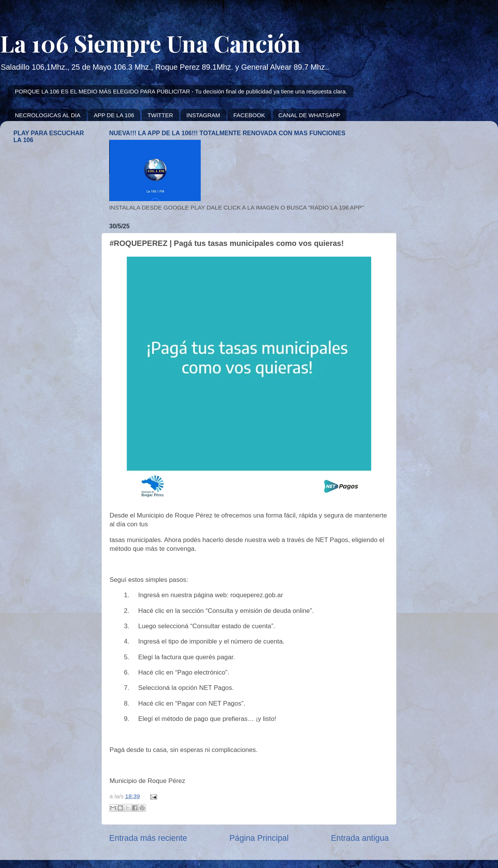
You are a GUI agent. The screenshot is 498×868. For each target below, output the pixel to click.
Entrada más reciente (148, 838)
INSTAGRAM (203, 115)
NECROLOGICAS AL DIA (48, 115)
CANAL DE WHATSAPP (310, 115)
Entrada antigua (360, 838)
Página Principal (259, 838)
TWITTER (160, 115)
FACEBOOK (249, 115)
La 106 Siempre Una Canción (150, 43)
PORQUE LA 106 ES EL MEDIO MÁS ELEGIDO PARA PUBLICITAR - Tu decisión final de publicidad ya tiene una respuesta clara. (181, 91)
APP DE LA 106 (114, 115)
